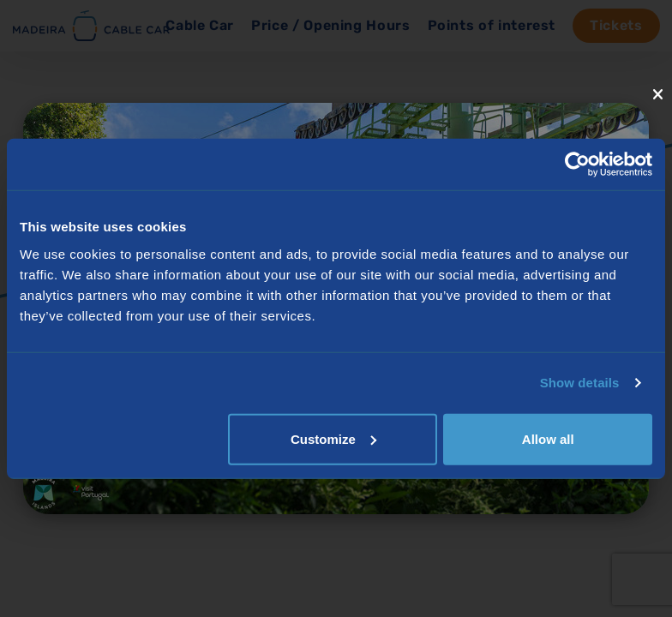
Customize (333, 438)
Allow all (548, 438)
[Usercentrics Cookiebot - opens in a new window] (577, 165)
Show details (580, 383)
